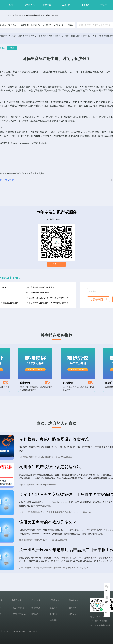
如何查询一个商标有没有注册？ (40, 287)
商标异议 (68, 383)
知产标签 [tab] (33, 631)
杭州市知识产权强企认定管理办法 (50, 467)
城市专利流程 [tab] (19, 631)
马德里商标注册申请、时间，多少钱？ (43, 15)
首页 (11, 5)
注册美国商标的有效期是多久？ (48, 522)
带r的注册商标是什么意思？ (39, 293)
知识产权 (61, 136)
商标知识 (19, 15)
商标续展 (25, 383)
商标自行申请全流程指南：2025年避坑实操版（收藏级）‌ (49, 303)
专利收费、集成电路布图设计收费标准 (54, 439)
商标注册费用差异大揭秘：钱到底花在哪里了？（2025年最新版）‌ (49, 298)
